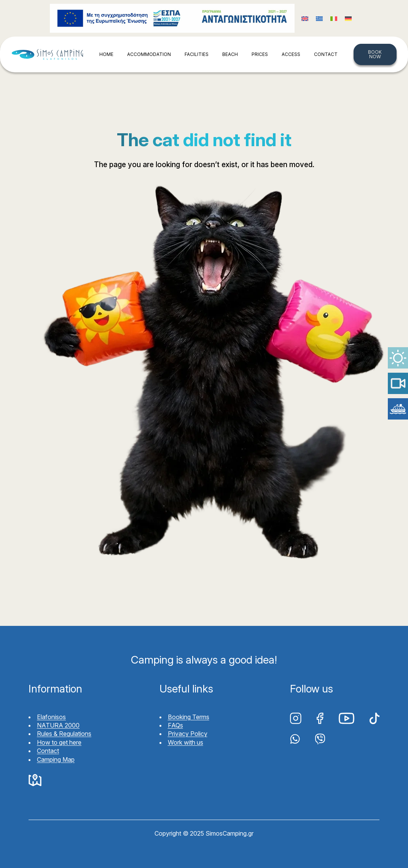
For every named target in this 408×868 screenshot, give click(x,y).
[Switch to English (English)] (305, 18)
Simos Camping (47, 54)
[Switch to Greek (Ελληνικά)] (319, 18)
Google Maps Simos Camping (35, 780)
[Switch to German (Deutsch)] (348, 18)
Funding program (172, 18)
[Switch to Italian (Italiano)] (334, 18)
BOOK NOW (375, 54)
